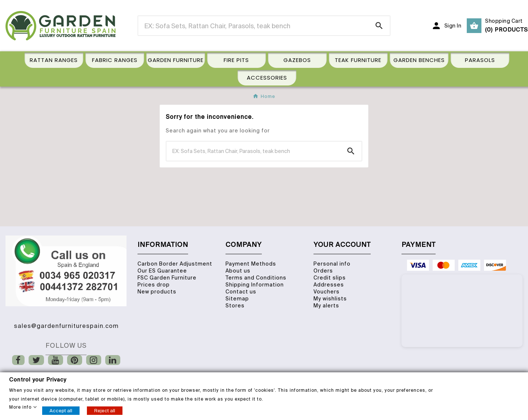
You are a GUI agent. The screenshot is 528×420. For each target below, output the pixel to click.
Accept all (61, 410)
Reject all (105, 410)
